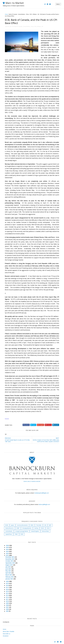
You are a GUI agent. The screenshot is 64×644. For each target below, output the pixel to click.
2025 (7, 547)
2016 (7, 589)
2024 (7, 549)
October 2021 (10, 561)
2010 (7, 601)
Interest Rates (45, 531)
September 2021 (10, 563)
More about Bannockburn (32, 481)
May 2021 (8, 571)
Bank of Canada (13, 14)
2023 (7, 551)
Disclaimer (6, 636)
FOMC (16, 534)
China (27, 14)
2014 (7, 593)
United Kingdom (35, 531)
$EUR (32, 525)
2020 (7, 581)
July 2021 (8, 567)
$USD (7, 525)
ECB (31, 14)
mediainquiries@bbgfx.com (42, 493)
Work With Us (6, 634)
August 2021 (9, 565)
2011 (7, 599)
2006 (7, 609)
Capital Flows (9, 534)
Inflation (35, 14)
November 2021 (10, 559)
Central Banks (21, 14)
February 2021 (10, 577)
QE (38, 14)
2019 (7, 583)
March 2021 (9, 575)
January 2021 (9, 579)
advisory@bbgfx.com (44, 504)
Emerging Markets (27, 528)
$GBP (18, 528)
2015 (7, 591)
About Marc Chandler (9, 631)
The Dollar (39, 525)
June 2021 (8, 569)
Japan (13, 525)
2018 (7, 585)
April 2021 (8, 573)
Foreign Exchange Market (22, 531)
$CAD (48, 528)
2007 (7, 607)
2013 (7, 595)
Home (6, 14)
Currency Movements (22, 525)
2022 (7, 553)
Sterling (36, 528)
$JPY (50, 525)
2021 (7, 555)
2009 (7, 603)
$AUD (42, 528)
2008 (7, 605)
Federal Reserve (9, 528)
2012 (7, 597)
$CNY (22, 534)
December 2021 (10, 557)
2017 (7, 587)
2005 (7, 611)
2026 (7, 545)
